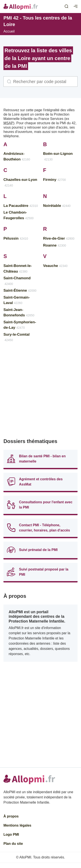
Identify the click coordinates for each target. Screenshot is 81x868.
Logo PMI (11, 834)
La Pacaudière (21, 206)
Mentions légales (17, 825)
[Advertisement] (40, 392)
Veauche (55, 266)
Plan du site (13, 844)
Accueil (9, 31)
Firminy (55, 180)
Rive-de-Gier (59, 238)
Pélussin (16, 238)
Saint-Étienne (20, 290)
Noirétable (57, 206)
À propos (11, 816)
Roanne (55, 245)
